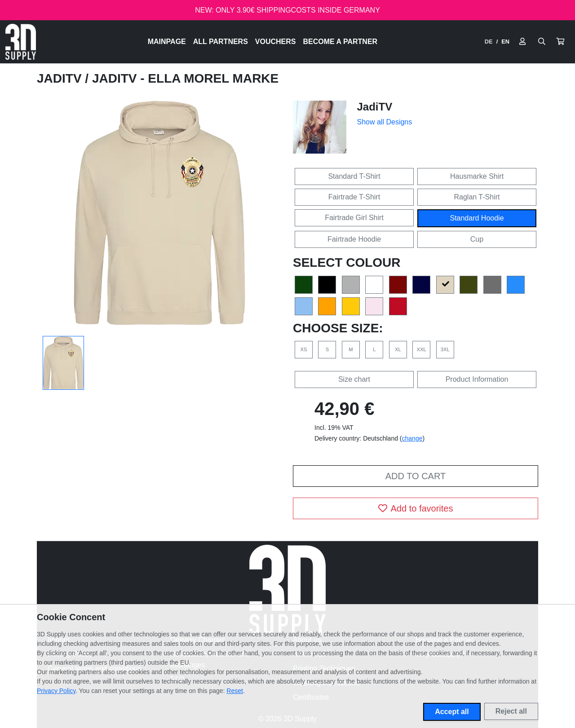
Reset (235, 691)
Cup (477, 239)
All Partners (221, 42)
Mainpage (167, 42)
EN (505, 42)
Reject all (511, 711)
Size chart (354, 379)
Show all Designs (385, 122)
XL (398, 349)
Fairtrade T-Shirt (354, 197)
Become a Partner (341, 42)
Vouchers (276, 42)
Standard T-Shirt (354, 176)
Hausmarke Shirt (477, 176)
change (412, 438)
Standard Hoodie (477, 218)
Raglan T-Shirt (477, 197)
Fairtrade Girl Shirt (354, 218)
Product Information (477, 379)
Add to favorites (416, 508)
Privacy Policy (56, 691)
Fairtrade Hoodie (354, 239)
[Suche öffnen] (542, 42)
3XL (445, 349)
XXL (422, 349)
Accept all (452, 712)
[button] (560, 42)
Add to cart (416, 476)
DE (489, 42)
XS (304, 349)
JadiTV (61, 78)
